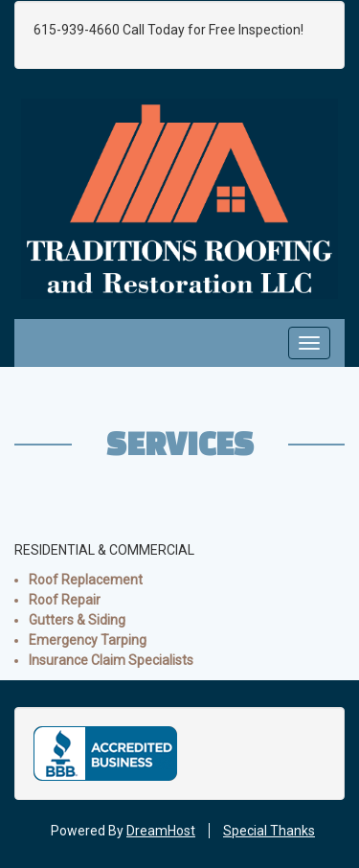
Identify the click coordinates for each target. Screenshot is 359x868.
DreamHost (161, 831)
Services (180, 443)
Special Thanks (269, 831)
